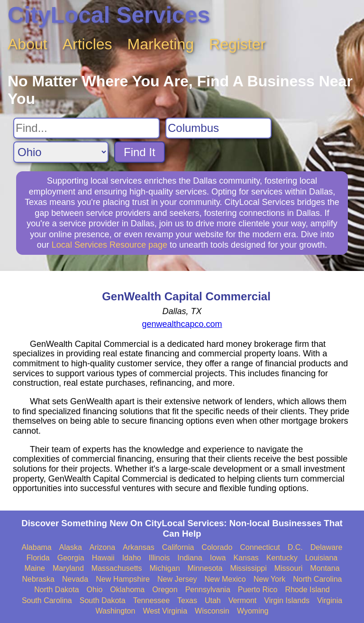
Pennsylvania (208, 590)
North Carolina (317, 579)
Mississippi (248, 568)
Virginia (330, 600)
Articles (87, 44)
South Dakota (103, 600)
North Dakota (56, 590)
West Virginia (165, 611)
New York (270, 579)
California (178, 547)
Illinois (159, 558)
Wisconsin (212, 611)
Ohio (95, 590)
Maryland (68, 568)
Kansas (246, 558)
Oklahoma (127, 590)
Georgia (71, 558)
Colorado (217, 547)
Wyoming (253, 611)
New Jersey (177, 579)
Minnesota (205, 568)
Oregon (165, 590)
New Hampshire (123, 579)
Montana (325, 568)
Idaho (132, 558)
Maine (35, 568)
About (27, 44)
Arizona (102, 547)
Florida (38, 558)
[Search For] (86, 128)
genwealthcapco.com (182, 324)
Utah (213, 600)
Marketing (161, 44)
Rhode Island (307, 590)
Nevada (75, 579)
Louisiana (322, 558)
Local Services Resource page (109, 245)
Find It (140, 152)
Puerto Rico (258, 590)
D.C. (295, 547)
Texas (187, 600)
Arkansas (139, 547)
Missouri (289, 568)
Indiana (190, 558)
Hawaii (103, 558)
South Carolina (47, 600)
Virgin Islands (287, 600)
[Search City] (218, 128)
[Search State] (61, 152)
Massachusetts (117, 568)
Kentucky (282, 558)
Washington (115, 611)
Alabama (37, 547)
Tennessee (151, 600)
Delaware (327, 547)
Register (237, 44)
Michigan (165, 568)
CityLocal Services (109, 15)
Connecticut (260, 547)
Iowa (218, 558)
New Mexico (225, 579)
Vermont (243, 600)
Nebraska (38, 579)
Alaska (71, 547)
